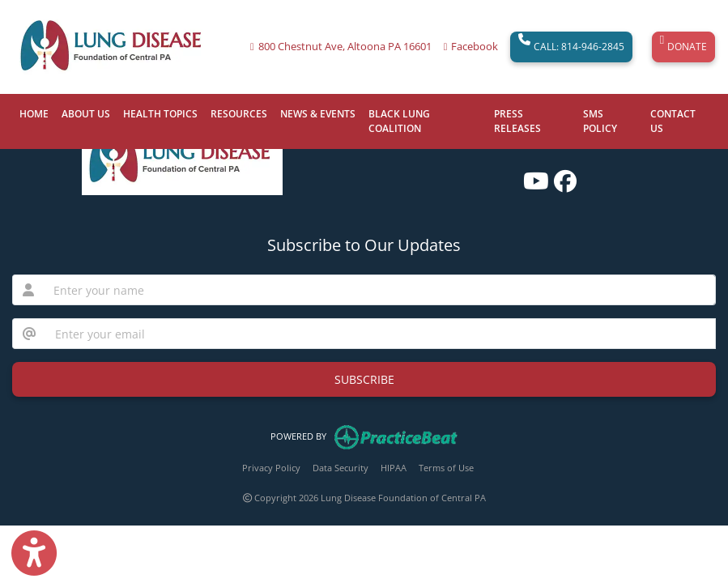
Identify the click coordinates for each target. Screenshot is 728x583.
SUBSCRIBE (364, 379)
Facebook (475, 47)
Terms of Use (446, 468)
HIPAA (394, 468)
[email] (381, 334)
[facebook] (561, 175)
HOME (34, 114)
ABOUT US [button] (86, 114)
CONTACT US (673, 121)
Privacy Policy (271, 468)
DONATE (683, 47)
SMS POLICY (600, 121)
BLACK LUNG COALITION (399, 121)
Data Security (341, 468)
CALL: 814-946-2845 (571, 47)
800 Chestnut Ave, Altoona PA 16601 (345, 47)
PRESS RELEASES (517, 121)
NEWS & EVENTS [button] (318, 114)
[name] (380, 290)
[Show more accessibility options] (34, 553)
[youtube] (530, 175)
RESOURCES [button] (239, 114)
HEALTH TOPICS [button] (160, 114)
